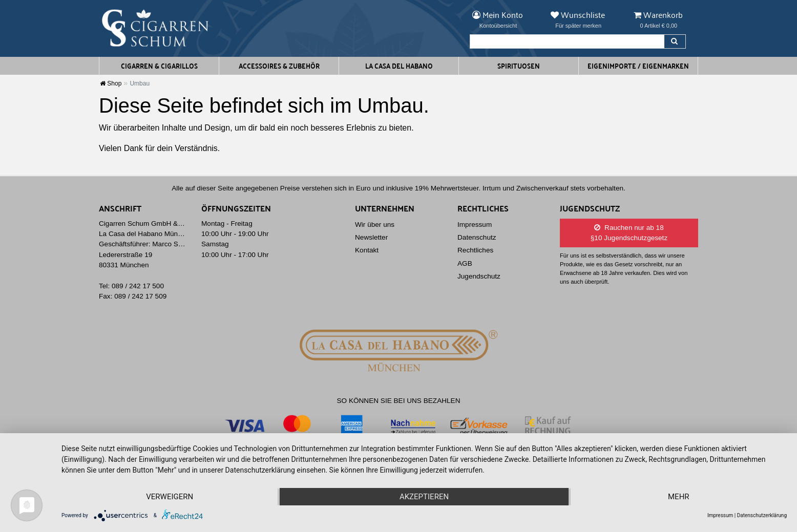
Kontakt (367, 250)
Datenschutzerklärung (762, 515)
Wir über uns (375, 225)
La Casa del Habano (399, 66)
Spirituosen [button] (519, 66)
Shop (111, 83)
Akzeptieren (424, 497)
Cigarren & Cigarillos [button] (159, 66)
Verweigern (170, 497)
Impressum (475, 225)
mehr (679, 497)
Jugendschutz (479, 276)
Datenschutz (477, 237)
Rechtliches (475, 250)
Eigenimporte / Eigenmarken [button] (638, 66)
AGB (465, 263)
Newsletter (371, 237)
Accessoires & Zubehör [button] (279, 66)
